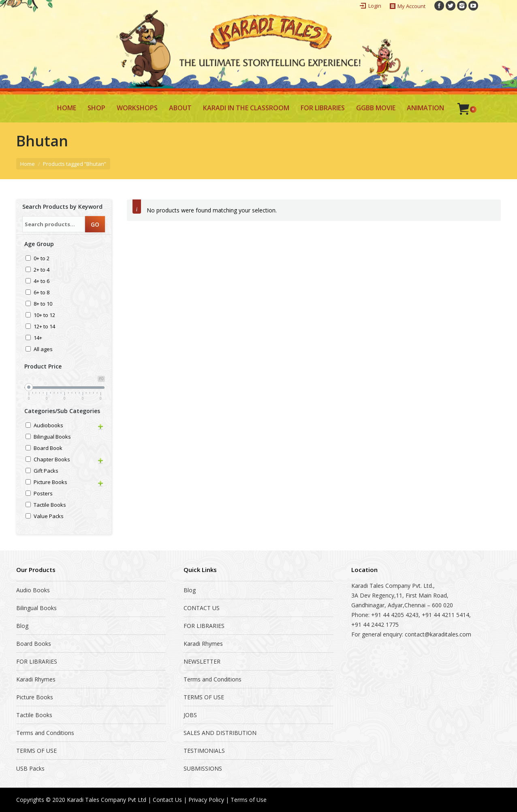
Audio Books (33, 590)
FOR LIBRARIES (37, 661)
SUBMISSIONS (203, 768)
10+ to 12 (44, 316)
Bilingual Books (52, 437)
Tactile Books (50, 505)
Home (28, 164)
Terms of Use (249, 800)
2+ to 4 (42, 270)
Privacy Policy (206, 800)
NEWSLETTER (202, 661)
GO (95, 224)
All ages (43, 350)
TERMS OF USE (36, 751)
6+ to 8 (42, 293)
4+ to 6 (42, 282)
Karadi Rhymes (36, 679)
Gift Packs (46, 471)
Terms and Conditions (45, 733)
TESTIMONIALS (204, 751)
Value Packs (49, 517)
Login (375, 6)
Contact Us (167, 800)
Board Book (48, 449)
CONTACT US (202, 608)
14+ (38, 338)
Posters (43, 494)
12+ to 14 (44, 327)
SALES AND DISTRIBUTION (220, 733)
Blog (22, 626)
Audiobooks (48, 426)
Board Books (34, 644)
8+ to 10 (43, 304)
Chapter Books (52, 460)
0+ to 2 (42, 259)
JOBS (190, 715)
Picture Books (50, 483)
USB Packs (30, 768)
